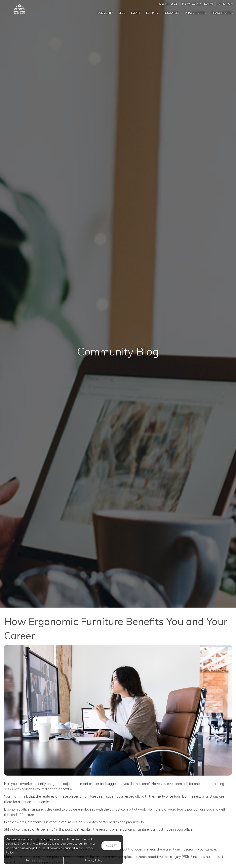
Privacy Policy (94, 860)
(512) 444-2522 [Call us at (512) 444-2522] (167, 4)
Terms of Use (34, 860)
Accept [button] (111, 846)
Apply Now (225, 4)
